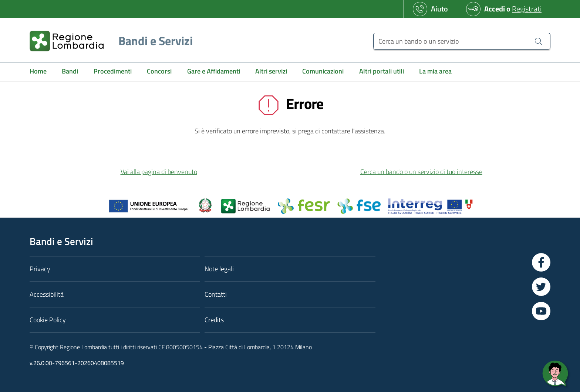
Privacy (40, 269)
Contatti (216, 294)
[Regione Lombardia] (108, 41)
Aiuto (439, 9)
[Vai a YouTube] (541, 311)
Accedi (495, 9)
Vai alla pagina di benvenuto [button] (159, 172)
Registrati (527, 9)
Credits (214, 320)
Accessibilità (47, 294)
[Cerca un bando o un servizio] (462, 41)
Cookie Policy (48, 320)
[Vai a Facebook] (541, 262)
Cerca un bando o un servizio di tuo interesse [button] (421, 172)
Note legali (219, 269)
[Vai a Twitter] (541, 287)
